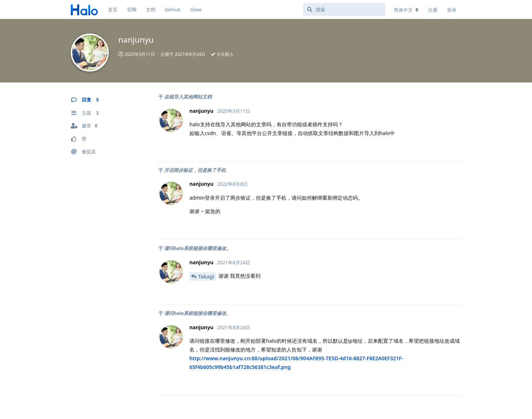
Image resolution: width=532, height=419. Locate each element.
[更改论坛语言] (406, 10)
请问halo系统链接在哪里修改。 (198, 248)
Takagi (206, 276)
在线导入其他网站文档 (188, 97)
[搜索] (344, 9)
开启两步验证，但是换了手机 (195, 170)
